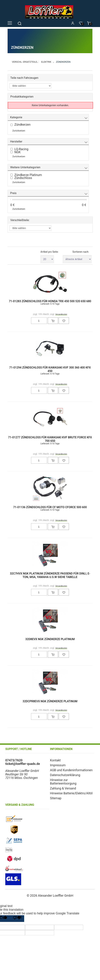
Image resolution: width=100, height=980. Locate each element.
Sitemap (56, 798)
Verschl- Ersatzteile (25, 62)
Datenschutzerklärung (65, 775)
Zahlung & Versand (63, 788)
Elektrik (46, 62)
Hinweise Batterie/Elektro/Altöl (71, 793)
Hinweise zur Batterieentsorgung (63, 782)
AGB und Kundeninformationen (71, 770)
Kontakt (55, 760)
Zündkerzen (63, 62)
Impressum (58, 765)
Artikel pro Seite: (50, 252)
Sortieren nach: (81, 252)
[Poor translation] (17, 919)
